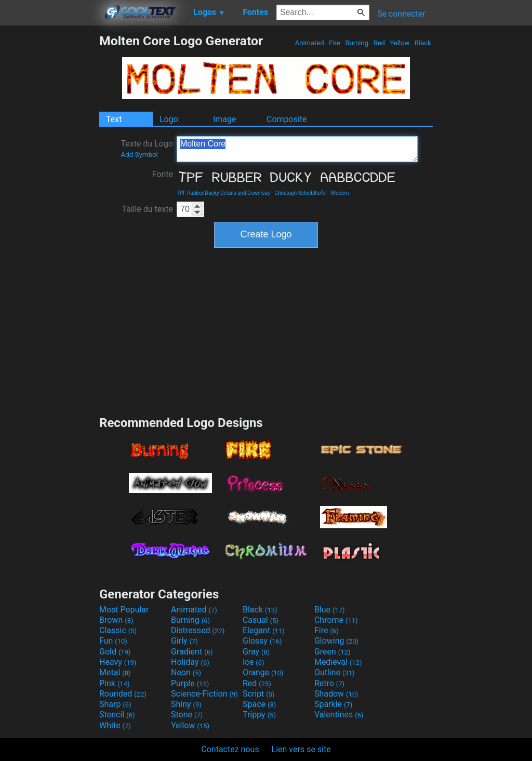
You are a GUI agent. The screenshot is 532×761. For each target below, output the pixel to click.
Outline (335, 672)
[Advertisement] (49, 189)
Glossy (262, 641)
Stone (187, 715)
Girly (184, 641)
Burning (357, 43)
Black (423, 43)
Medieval (338, 662)
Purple (190, 683)
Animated (310, 43)
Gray (256, 652)
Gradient (192, 652)
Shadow (336, 694)
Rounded (123, 694)
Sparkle (333, 704)
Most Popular (124, 610)
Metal (115, 672)
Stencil (117, 715)
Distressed (198, 630)
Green (332, 652)
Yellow (400, 43)
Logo (169, 119)
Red (379, 43)
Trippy (259, 715)
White (115, 725)
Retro (329, 683)
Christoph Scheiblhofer (301, 193)
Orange (263, 672)
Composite (287, 119)
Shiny (186, 704)
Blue (330, 610)
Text (114, 119)
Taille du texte (147, 209)
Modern (340, 193)
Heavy (118, 662)
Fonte (163, 174)
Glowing (336, 641)
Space (259, 704)
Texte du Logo (147, 149)
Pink (115, 683)
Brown (116, 620)
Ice (253, 662)
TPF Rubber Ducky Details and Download (224, 193)
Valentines (339, 715)
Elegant (264, 630)
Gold (115, 652)
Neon (186, 672)
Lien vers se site (301, 749)
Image (225, 119)
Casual (261, 620)
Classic (118, 630)
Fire (335, 43)
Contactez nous (230, 749)
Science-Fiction (204, 694)
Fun (113, 641)
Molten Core (297, 149)
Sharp (115, 704)
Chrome (336, 620)
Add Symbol (139, 155)
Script (259, 694)
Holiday (190, 662)
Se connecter (401, 14)
